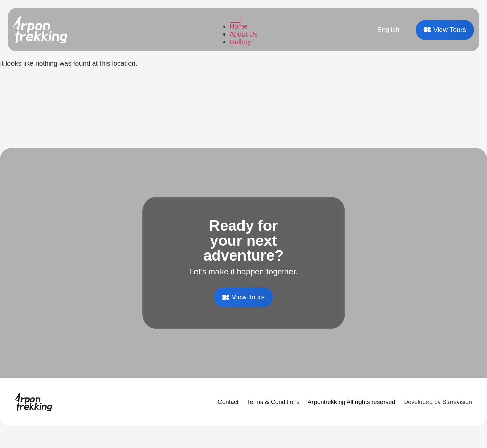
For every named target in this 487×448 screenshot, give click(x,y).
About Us (243, 34)
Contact (228, 402)
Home (239, 26)
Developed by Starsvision (438, 402)
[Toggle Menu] (235, 20)
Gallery (240, 42)
